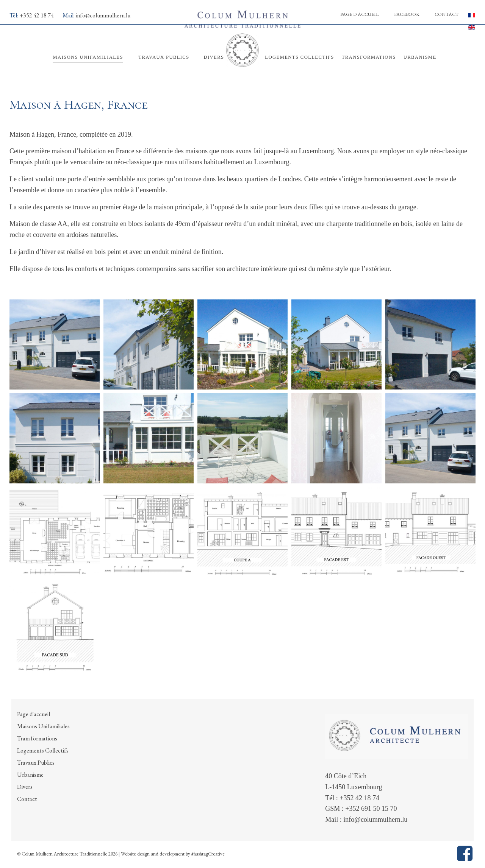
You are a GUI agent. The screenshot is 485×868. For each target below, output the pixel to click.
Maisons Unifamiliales (43, 726)
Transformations (37, 738)
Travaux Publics (36, 763)
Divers (25, 787)
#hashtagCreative (208, 854)
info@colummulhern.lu (103, 15)
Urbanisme (30, 775)
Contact (447, 14)
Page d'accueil (360, 14)
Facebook (407, 14)
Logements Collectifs (43, 750)
